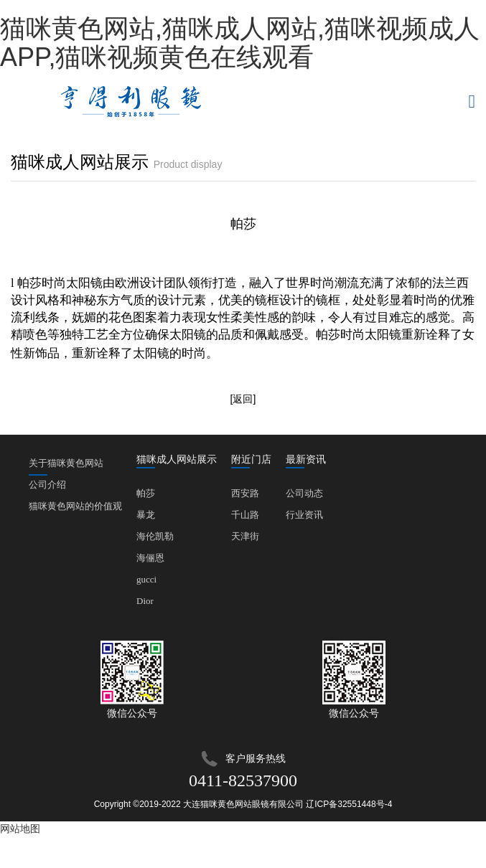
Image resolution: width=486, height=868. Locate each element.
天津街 (245, 536)
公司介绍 (47, 485)
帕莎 (146, 493)
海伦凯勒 (155, 536)
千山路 (245, 515)
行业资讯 (304, 515)
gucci (146, 579)
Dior (145, 601)
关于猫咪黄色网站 (66, 466)
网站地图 (20, 829)
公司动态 (304, 493)
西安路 (245, 493)
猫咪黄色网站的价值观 (75, 506)
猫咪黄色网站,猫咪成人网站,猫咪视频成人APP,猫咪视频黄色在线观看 (240, 43)
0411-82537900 (243, 780)
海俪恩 (150, 558)
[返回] (243, 399)
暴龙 (146, 515)
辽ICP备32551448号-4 (349, 804)
